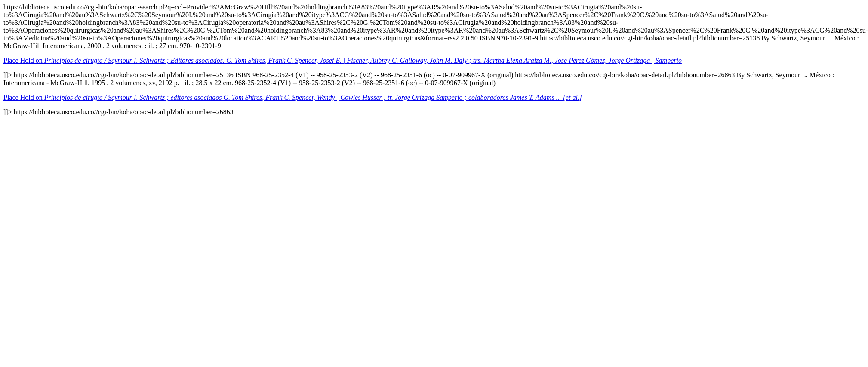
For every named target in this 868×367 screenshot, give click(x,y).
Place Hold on (343, 60)
